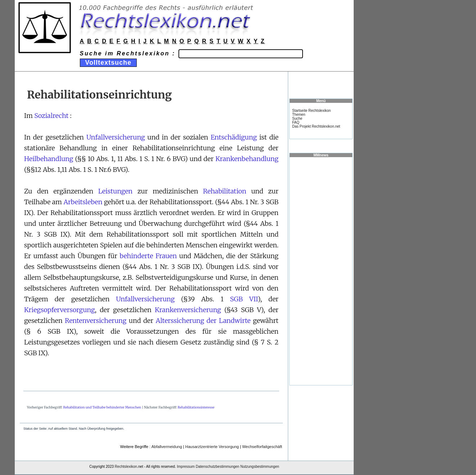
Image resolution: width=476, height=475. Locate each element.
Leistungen (115, 191)
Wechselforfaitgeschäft (262, 447)
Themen (299, 115)
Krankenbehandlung (247, 159)
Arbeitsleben (83, 202)
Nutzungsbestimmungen (260, 467)
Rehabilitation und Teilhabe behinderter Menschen (102, 407)
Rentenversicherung (96, 321)
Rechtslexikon (126, 467)
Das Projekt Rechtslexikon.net (316, 126)
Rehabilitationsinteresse (196, 407)
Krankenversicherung (188, 310)
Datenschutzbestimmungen (217, 467)
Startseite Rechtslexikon (311, 111)
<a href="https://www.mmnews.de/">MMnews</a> (321, 271)
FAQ (296, 122)
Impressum (186, 467)
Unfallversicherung (116, 137)
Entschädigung (234, 137)
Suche (297, 118)
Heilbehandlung (49, 159)
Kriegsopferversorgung (60, 310)
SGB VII (244, 299)
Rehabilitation (225, 191)
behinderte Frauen (148, 256)
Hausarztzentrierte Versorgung (212, 447)
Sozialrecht (51, 116)
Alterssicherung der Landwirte (203, 321)
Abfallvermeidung (167, 447)
